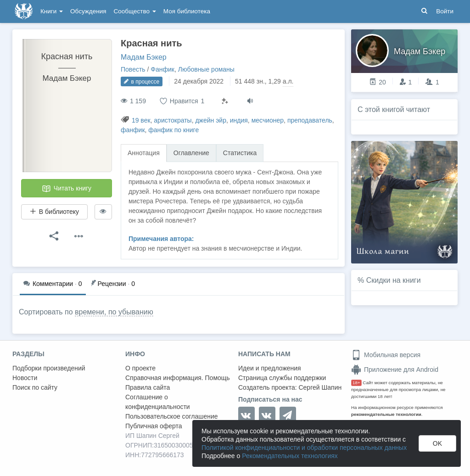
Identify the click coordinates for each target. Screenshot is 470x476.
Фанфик (162, 69)
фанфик (133, 130)
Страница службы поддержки (282, 378)
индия (239, 120)
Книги (52, 11)
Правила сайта (148, 387)
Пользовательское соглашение (172, 416)
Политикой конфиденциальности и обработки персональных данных (304, 448)
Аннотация (144, 153)
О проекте (140, 368)
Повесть (133, 69)
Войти (445, 11)
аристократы (173, 120)
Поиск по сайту (35, 387)
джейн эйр (211, 120)
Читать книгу (67, 189)
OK (437, 443)
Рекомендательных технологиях (290, 456)
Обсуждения (88, 11)
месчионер (268, 120)
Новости (25, 378)
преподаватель (310, 120)
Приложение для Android (395, 370)
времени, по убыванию (114, 312)
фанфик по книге (173, 130)
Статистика (240, 153)
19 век (141, 120)
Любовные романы (206, 69)
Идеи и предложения (270, 368)
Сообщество (135, 11)
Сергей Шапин (320, 387)
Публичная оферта (154, 426)
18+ (356, 383)
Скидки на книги (394, 280)
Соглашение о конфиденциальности (158, 402)
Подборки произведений (49, 368)
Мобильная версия (386, 355)
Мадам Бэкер (144, 57)
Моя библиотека (187, 11)
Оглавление (191, 153)
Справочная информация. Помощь (178, 378)
